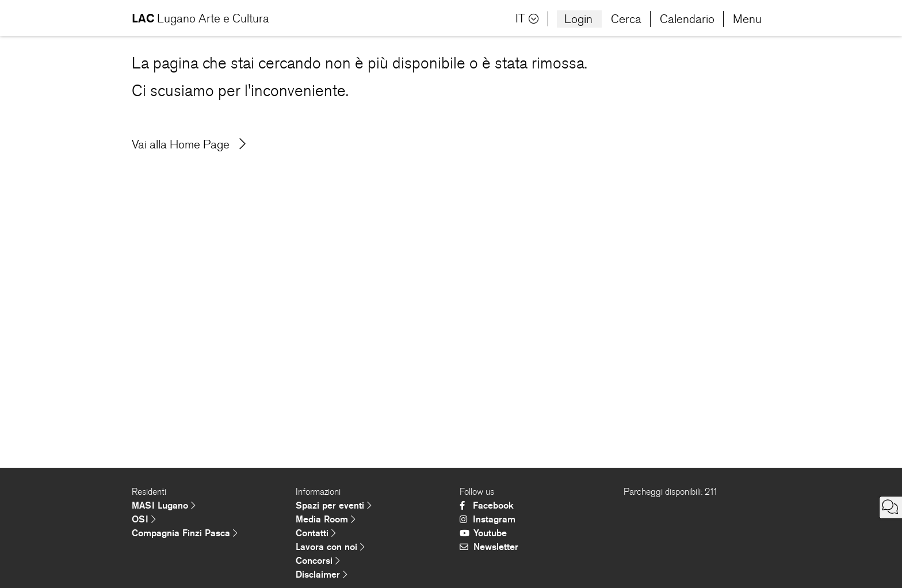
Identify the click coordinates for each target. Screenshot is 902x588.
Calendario (687, 19)
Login (578, 19)
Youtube (483, 533)
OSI (144, 519)
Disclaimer (322, 574)
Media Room (326, 519)
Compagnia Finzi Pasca (185, 533)
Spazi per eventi (334, 505)
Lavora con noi (330, 547)
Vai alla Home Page (189, 144)
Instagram (488, 519)
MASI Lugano (164, 505)
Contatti (316, 533)
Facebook (487, 505)
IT (527, 19)
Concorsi (318, 561)
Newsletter (489, 547)
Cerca (626, 19)
